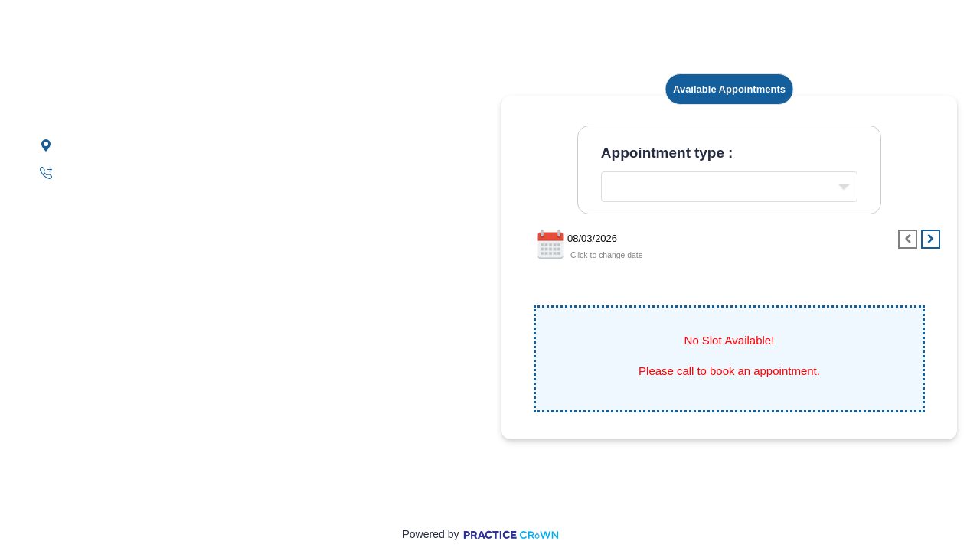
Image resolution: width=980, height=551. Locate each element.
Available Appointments (729, 89)
